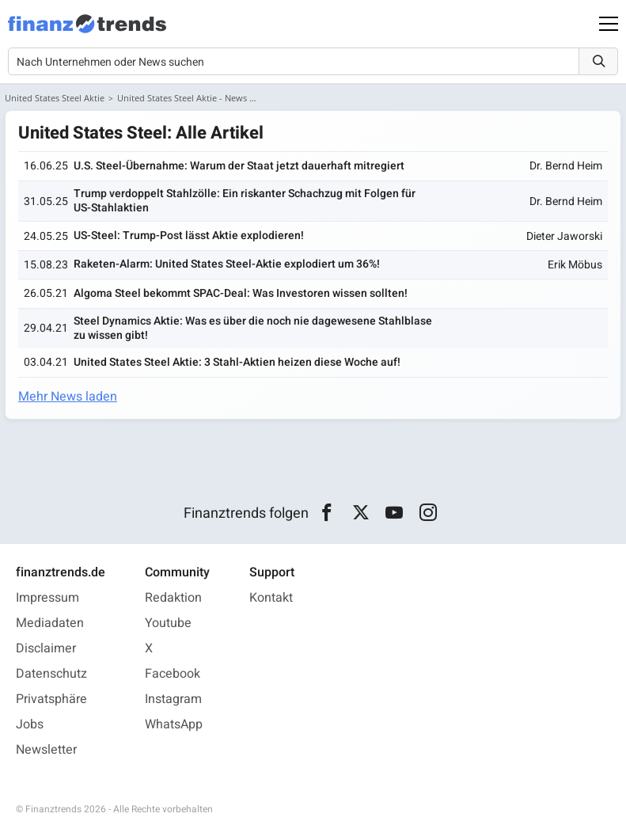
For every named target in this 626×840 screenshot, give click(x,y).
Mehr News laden (68, 397)
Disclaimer (46, 648)
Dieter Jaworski (564, 236)
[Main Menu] (609, 24)
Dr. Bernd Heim (566, 166)
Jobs (30, 724)
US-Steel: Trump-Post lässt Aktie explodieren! (189, 236)
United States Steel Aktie (55, 98)
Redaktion (173, 598)
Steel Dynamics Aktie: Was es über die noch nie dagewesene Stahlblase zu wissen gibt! (253, 328)
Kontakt (271, 598)
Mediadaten (50, 623)
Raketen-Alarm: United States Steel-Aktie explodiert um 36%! (227, 264)
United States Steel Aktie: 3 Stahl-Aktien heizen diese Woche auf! (237, 362)
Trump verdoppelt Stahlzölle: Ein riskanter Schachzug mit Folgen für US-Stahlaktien (245, 201)
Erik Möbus (575, 265)
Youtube (168, 623)
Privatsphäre (51, 699)
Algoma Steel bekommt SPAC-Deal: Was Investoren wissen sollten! (241, 293)
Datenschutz (51, 674)
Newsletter (46, 750)
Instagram (173, 699)
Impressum (47, 598)
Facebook (173, 674)
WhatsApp (174, 724)
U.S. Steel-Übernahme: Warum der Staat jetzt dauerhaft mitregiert (239, 166)
